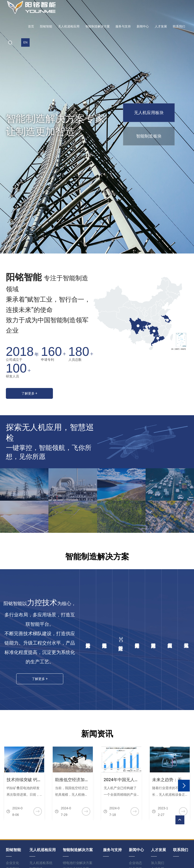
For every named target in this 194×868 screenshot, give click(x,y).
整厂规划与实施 (170, 640)
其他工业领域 (186, 640)
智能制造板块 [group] (149, 136)
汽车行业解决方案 (153, 640)
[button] (184, 783)
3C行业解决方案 (121, 640)
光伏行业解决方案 (88, 640)
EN (25, 42)
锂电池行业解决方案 (104, 640)
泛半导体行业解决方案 (137, 640)
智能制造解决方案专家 (55, 119)
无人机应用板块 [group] (149, 113)
